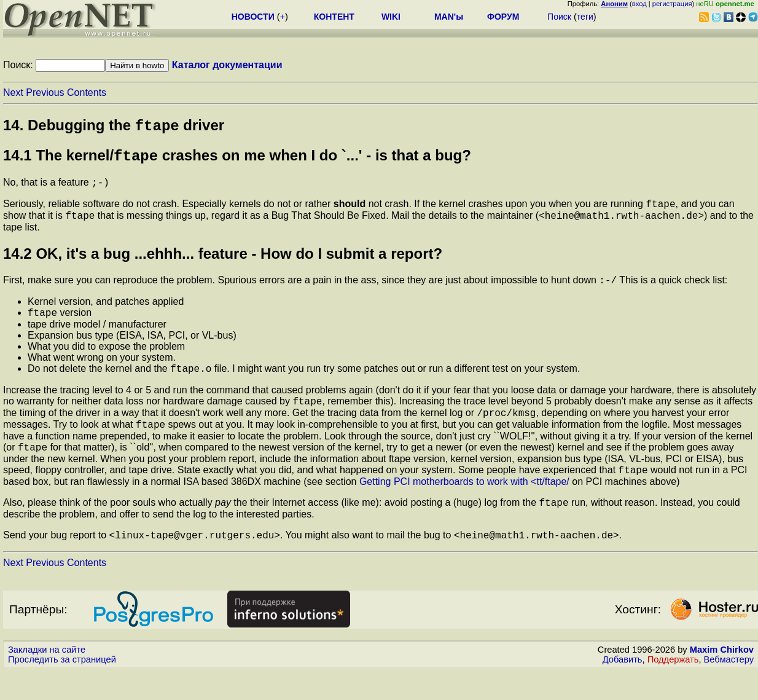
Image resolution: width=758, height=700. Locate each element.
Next (13, 92)
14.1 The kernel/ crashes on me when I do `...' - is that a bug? (237, 160)
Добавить (623, 688)
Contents (87, 92)
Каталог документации (227, 65)
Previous (45, 92)
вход (639, 4)
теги (585, 17)
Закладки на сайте (47, 678)
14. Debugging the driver (114, 128)
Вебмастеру (729, 688)
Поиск (559, 17)
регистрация (672, 4)
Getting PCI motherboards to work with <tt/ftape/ (464, 507)
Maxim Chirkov (722, 678)
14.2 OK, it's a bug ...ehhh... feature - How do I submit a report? (223, 264)
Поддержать (673, 688)
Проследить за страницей (62, 688)
